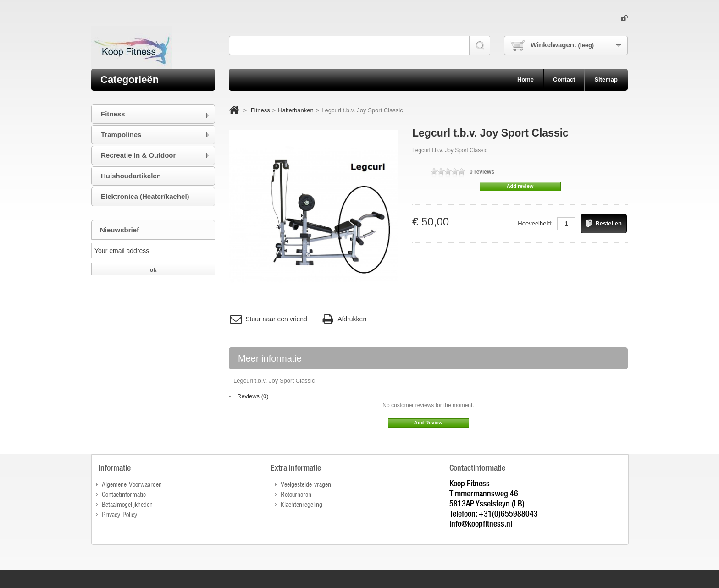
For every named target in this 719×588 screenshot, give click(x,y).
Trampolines (121, 135)
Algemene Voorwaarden (132, 484)
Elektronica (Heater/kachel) (145, 196)
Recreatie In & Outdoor (138, 155)
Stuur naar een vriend (268, 319)
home (525, 80)
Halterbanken (296, 110)
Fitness (260, 110)
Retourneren (296, 494)
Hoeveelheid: (535, 223)
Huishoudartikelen (131, 176)
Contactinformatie (124, 494)
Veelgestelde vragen (306, 484)
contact (564, 80)
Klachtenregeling (301, 504)
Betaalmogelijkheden (127, 504)
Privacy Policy (119, 514)
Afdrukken (344, 319)
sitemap (606, 80)
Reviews (253, 396)
